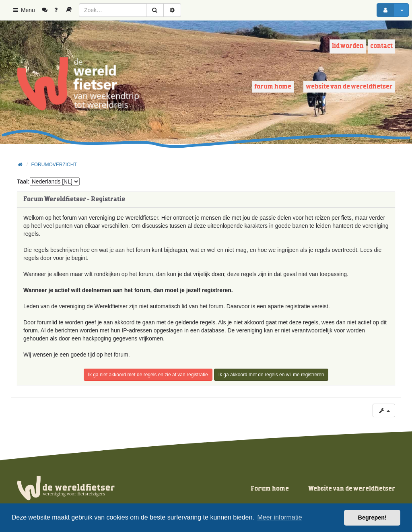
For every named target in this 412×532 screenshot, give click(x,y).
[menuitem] (48, 10)
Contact (381, 46)
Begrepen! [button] (372, 518)
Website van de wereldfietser (349, 87)
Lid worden (348, 46)
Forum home (273, 87)
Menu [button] (24, 10)
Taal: (23, 181)
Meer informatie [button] (279, 517)
